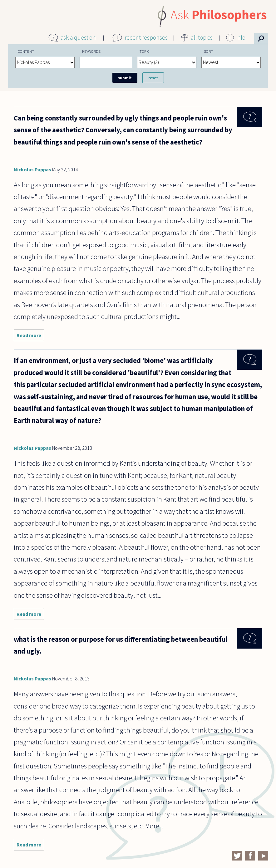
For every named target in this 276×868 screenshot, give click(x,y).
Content (26, 51)
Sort (208, 51)
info (241, 37)
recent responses (146, 37)
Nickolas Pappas (32, 169)
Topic (145, 51)
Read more (30, 337)
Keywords (91, 51)
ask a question (78, 37)
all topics (202, 37)
